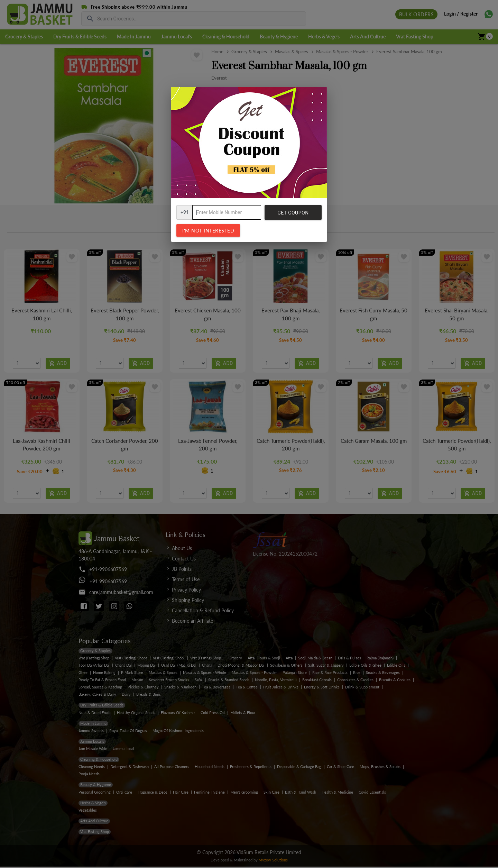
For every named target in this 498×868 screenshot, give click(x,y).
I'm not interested (208, 231)
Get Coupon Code (293, 215)
